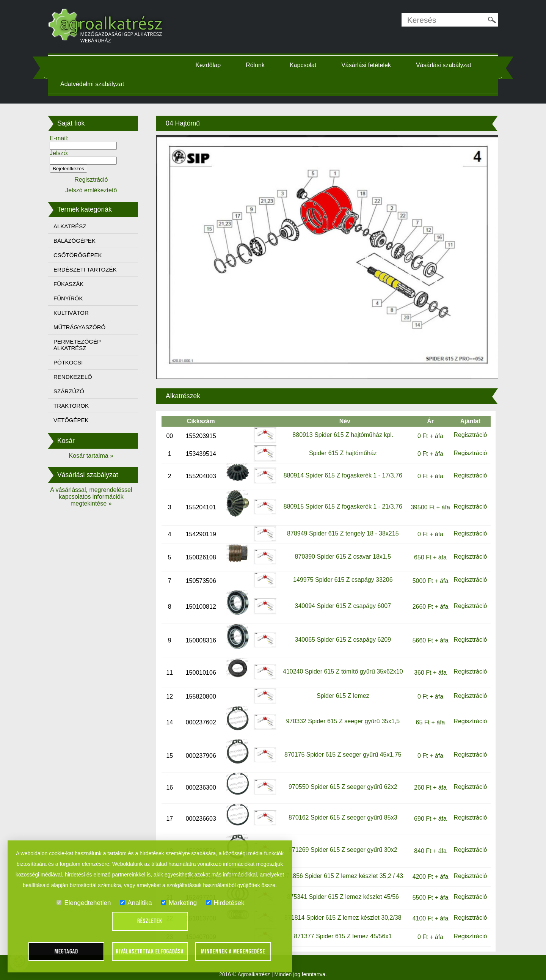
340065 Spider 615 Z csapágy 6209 (341, 632)
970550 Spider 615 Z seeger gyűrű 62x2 (340, 779)
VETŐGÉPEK (78, 420)
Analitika (136, 903)
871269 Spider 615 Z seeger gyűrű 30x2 (340, 842)
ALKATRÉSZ (77, 226)
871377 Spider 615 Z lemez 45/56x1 (341, 928)
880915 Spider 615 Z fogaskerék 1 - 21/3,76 (341, 499)
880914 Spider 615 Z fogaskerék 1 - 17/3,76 (341, 468)
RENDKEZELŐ (80, 377)
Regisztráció (464, 427)
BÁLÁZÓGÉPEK (81, 241)
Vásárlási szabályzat (446, 65)
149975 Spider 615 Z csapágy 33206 (340, 572)
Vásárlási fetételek (369, 65)
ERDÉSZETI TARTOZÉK (92, 269)
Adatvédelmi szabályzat (99, 84)
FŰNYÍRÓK (75, 298)
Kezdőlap (211, 65)
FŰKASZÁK (75, 284)
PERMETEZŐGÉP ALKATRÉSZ (84, 345)
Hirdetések (225, 903)
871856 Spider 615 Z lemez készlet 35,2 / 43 (341, 868)
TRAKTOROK (78, 406)
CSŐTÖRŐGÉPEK (85, 255)
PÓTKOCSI (75, 362)
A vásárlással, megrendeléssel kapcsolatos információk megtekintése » (97, 497)
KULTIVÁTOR (78, 313)
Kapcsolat (306, 65)
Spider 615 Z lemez (341, 688)
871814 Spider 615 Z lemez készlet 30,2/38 (341, 910)
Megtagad (67, 952)
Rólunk (258, 65)
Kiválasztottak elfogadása (150, 952)
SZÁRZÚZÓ (76, 391)
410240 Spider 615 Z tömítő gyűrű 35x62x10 (341, 664)
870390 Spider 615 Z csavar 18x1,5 (341, 549)
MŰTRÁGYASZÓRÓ (86, 327)
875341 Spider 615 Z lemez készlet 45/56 (341, 889)
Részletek (150, 921)
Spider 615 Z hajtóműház (341, 445)
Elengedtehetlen (84, 903)
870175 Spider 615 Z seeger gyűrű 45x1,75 (341, 747)
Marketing (179, 903)
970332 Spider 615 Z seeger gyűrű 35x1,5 (341, 714)
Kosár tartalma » (96, 456)
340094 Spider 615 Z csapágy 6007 (341, 598)
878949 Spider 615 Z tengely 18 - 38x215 (340, 526)
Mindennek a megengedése (233, 952)
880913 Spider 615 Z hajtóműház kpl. (341, 427)
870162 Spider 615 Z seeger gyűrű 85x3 (340, 810)
